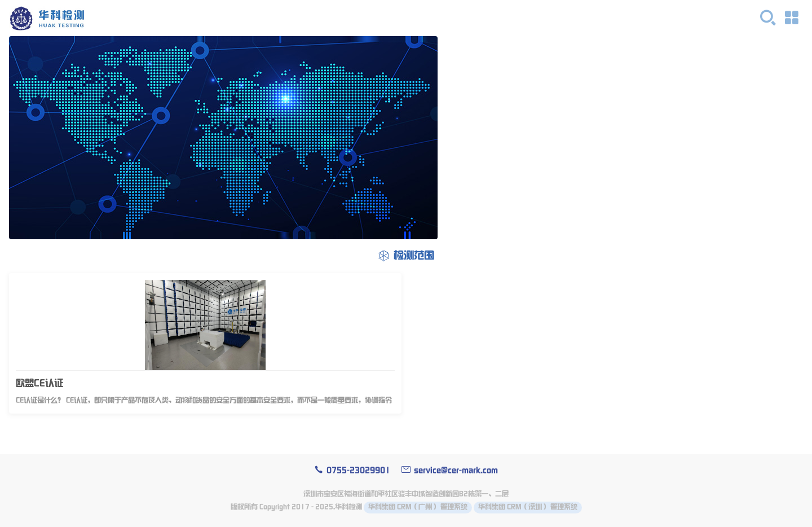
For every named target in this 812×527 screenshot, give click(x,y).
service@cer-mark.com (450, 470)
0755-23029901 (352, 470)
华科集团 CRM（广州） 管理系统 (418, 507)
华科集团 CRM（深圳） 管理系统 (528, 507)
